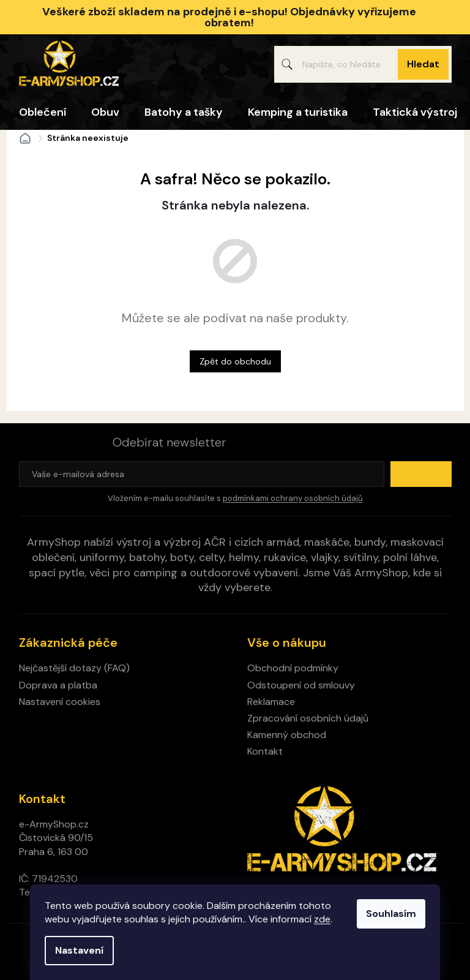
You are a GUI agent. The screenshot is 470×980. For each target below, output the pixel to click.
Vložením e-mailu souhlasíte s (235, 498)
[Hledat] (363, 64)
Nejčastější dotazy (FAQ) (74, 668)
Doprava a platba (58, 685)
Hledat (423, 64)
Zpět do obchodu (235, 361)
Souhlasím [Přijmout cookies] (391, 914)
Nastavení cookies (60, 702)
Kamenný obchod (287, 735)
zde (322, 919)
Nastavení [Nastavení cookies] (79, 950)
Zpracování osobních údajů (308, 718)
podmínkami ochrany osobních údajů (293, 498)
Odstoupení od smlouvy (301, 685)
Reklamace (271, 702)
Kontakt (265, 751)
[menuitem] (43, 112)
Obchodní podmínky (293, 668)
